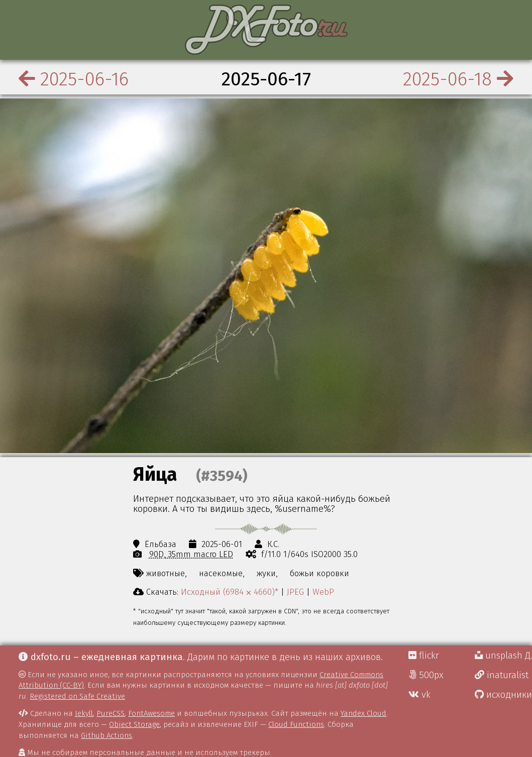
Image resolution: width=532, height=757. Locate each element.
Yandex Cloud (363, 713)
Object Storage (134, 724)
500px (426, 675)
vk (419, 695)
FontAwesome (151, 713)
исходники (503, 695)
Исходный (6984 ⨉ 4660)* (230, 592)
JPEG (295, 592)
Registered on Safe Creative (77, 696)
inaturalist (502, 675)
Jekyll (84, 713)
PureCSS (111, 713)
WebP (323, 592)
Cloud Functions (296, 724)
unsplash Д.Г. (503, 656)
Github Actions (107, 735)
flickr (424, 656)
